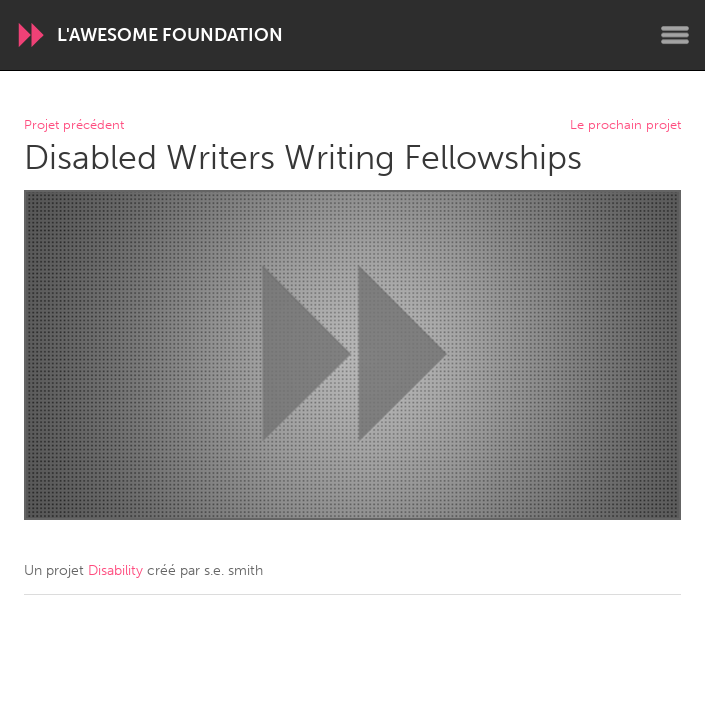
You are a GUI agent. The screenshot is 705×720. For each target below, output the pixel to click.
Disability (115, 570)
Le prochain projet (625, 125)
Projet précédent (74, 125)
